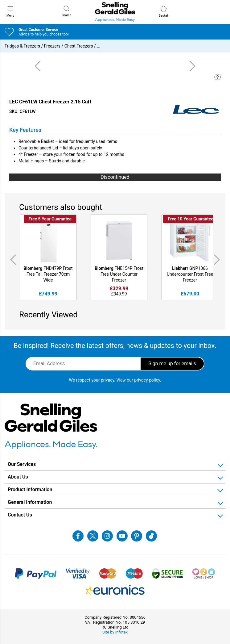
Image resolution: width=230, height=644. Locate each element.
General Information (30, 502)
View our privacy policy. (139, 380)
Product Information (30, 489)
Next (218, 260)
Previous (12, 260)
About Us (18, 477)
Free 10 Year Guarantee (191, 219)
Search (66, 11)
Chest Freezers (79, 46)
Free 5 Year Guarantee (50, 219)
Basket (163, 12)
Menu (10, 11)
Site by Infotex (115, 632)
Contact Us (20, 515)
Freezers (52, 46)
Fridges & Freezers (22, 46)
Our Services (22, 464)
